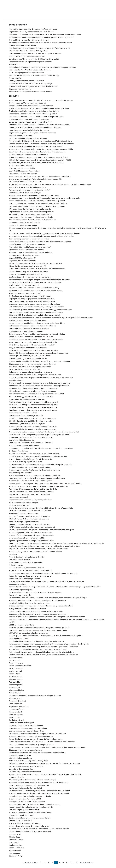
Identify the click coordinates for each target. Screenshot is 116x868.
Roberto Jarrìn (15, 674)
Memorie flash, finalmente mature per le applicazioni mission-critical (37, 163)
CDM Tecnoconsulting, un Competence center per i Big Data (33, 405)
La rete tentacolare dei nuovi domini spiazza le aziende (31, 217)
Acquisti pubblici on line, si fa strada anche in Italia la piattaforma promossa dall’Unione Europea (47, 617)
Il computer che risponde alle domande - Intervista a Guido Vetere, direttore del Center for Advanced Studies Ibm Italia (56, 543)
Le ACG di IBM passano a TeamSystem (24, 171)
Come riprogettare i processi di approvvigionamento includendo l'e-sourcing (40, 383)
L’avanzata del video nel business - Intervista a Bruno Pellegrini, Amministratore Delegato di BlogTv (48, 598)
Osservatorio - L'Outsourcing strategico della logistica (30, 481)
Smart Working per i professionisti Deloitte (26, 274)
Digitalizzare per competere (20, 89)
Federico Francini (16, 668)
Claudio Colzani (15, 837)
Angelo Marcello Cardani (19, 706)
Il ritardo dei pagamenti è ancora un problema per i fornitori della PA (36, 312)
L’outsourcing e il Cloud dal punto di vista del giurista (30, 277)
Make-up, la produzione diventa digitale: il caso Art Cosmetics (34, 350)
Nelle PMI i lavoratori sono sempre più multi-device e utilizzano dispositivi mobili (40, 43)
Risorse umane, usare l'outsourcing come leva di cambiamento (34, 195)
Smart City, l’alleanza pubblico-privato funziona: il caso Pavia (33, 426)
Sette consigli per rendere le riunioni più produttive (29, 239)
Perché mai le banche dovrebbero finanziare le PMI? (30, 190)
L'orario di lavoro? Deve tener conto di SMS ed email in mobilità (34, 59)
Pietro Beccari (15, 660)
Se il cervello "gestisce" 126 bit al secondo (25, 182)
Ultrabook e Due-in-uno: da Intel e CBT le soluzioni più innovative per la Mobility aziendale (44, 198)
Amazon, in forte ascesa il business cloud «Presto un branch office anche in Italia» (42, 236)
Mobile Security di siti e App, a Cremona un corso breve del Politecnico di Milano (41, 141)
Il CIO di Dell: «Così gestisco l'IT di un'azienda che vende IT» (32, 345)
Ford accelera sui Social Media (21, 165)
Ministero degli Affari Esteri (20, 505)
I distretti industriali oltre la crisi (21, 815)
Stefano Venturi (15, 671)
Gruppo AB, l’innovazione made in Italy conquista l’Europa (32, 745)
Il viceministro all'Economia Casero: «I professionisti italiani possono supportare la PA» (43, 67)
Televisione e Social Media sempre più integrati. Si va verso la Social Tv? (37, 734)
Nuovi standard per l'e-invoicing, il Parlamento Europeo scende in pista (37, 478)
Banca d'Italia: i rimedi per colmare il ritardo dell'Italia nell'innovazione (36, 739)
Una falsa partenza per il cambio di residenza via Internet (32, 492)
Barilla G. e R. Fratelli (17, 720)
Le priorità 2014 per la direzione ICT (23, 258)
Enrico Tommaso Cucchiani (20, 666)
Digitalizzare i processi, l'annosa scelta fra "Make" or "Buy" (32, 32)
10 (67, 863)
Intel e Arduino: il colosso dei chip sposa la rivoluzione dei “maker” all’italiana (39, 108)
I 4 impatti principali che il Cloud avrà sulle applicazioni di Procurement (37, 206)
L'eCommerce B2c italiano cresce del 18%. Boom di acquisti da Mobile (37, 117)
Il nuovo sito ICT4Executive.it (20, 821)
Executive (14, 96)
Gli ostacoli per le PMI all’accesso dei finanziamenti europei (32, 780)
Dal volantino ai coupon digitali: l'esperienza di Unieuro (30, 372)
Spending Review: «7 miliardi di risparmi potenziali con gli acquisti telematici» (39, 793)
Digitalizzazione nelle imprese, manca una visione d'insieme (33, 364)
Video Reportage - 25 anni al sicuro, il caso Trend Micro (31, 252)
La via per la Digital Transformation (23, 225)
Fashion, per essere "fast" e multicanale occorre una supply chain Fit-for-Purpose (41, 144)
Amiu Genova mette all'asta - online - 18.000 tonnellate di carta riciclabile (38, 486)
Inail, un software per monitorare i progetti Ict (27, 56)
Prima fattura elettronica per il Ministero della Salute (30, 467)
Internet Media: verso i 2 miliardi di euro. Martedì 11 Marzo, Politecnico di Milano (40, 361)
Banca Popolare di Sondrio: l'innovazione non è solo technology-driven (37, 323)
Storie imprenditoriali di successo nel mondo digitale (30, 818)
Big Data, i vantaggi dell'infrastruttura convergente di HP (31, 397)
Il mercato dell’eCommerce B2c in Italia (25, 369)
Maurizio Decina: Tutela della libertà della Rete (27, 557)
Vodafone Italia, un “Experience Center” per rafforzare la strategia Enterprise (39, 386)
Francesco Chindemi (17, 701)
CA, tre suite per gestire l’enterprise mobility (26, 73)
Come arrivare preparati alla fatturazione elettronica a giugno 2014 (36, 179)
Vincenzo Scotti (15, 698)
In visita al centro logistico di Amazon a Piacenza (28, 155)
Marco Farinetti (15, 78)
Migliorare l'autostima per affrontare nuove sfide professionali (34, 402)
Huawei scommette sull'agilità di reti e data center (29, 130)
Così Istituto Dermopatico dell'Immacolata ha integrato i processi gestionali (39, 628)
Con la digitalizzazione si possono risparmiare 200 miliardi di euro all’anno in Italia (41, 508)
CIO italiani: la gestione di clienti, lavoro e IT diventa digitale (33, 220)
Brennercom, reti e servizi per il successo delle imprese (31, 437)
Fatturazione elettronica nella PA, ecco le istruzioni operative (33, 114)
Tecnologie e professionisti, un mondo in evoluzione (30, 356)
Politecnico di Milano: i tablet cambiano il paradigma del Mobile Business (38, 600)
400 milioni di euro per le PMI (20, 758)
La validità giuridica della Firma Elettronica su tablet (29, 603)
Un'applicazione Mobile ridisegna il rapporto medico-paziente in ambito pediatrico (42, 37)
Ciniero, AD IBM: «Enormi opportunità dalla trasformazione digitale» (35, 315)
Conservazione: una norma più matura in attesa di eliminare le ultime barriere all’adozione (45, 35)
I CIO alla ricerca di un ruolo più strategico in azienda (30, 796)
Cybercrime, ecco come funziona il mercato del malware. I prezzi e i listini (38, 157)
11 (71, 863)
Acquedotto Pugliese (17, 584)
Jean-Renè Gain (16, 704)
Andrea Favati (15, 64)
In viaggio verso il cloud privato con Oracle (26, 331)
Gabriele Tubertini (16, 380)
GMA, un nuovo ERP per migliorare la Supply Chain (29, 761)
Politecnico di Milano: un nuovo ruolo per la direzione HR (31, 736)
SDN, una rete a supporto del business (24, 445)
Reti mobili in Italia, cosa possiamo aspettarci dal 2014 (30, 214)
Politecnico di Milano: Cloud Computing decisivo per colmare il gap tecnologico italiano (44, 647)
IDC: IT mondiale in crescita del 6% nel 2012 (26, 766)
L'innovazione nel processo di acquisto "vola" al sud (29, 826)
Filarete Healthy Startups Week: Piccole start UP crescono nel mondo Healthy (40, 125)
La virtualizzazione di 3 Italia (20, 755)
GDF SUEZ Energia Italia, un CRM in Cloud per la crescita (31, 421)
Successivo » (87, 863)
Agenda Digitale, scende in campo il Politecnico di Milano (32, 541)
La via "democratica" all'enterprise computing (27, 244)
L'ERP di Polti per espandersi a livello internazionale (29, 633)
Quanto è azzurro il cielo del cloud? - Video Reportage (31, 83)
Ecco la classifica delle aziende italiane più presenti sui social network (37, 641)
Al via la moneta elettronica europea (24, 503)
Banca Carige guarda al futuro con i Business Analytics (31, 532)
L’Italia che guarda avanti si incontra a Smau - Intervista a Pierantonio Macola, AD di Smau (45, 546)
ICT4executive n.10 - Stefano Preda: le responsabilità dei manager (35, 592)
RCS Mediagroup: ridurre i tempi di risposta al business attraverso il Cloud (38, 649)
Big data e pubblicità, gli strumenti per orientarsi (28, 138)
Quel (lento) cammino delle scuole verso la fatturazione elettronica (36, 339)
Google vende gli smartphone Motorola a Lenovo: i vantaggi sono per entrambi (40, 310)
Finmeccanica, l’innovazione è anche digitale (27, 424)
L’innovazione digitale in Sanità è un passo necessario (30, 832)
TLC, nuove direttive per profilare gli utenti (26, 462)
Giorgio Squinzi (15, 693)
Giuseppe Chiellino (16, 690)
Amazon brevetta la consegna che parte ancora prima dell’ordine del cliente (40, 280)
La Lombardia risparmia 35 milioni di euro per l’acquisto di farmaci (35, 54)
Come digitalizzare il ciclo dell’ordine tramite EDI (28, 187)
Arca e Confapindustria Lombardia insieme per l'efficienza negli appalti (37, 201)
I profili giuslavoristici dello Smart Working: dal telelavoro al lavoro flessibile (38, 456)
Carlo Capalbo (15, 717)
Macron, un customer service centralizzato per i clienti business (34, 454)
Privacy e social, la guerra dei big (22, 168)
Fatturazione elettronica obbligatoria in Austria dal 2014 (31, 571)
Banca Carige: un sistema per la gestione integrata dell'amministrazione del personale (43, 573)
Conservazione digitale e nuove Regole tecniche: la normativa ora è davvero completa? (44, 432)
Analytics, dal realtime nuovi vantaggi (24, 285)
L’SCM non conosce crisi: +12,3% (21, 625)
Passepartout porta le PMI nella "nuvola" (25, 223)
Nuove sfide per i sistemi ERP (20, 595)
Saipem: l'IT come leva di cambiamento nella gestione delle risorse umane (39, 549)
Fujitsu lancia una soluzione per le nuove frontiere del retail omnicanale (37, 269)
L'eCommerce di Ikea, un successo (23, 174)
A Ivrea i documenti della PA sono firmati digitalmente (31, 459)
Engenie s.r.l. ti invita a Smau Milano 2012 (25, 799)
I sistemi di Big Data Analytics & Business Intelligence (30, 70)
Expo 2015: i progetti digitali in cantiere (24, 522)
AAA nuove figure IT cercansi (21, 473)
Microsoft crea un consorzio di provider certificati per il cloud (33, 29)
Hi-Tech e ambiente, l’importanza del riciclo (27, 568)
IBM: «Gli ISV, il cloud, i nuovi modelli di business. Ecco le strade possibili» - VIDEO (40, 160)
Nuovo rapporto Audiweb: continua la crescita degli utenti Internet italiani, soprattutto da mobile (47, 747)
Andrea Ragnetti (16, 685)
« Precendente (30, 863)
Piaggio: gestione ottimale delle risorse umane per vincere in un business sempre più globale (46, 636)
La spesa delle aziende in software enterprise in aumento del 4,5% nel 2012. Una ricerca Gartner (47, 581)
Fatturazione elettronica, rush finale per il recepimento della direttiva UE (38, 753)
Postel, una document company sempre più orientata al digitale (35, 475)
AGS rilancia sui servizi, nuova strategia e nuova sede (30, 367)
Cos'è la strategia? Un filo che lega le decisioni (27, 103)
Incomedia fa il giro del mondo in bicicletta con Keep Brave (33, 429)
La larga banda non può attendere (23, 45)
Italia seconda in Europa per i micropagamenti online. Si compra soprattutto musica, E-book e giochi (49, 644)
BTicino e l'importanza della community (25, 772)
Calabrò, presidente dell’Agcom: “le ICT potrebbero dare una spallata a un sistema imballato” (46, 484)
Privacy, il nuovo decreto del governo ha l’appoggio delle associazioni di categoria (41, 530)
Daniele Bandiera (16, 845)
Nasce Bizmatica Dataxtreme (21, 136)
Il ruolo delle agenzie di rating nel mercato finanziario (30, 576)
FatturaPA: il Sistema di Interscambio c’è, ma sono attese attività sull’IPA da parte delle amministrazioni (50, 185)
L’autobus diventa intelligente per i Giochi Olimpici (29, 785)
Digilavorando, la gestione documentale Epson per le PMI (31, 212)
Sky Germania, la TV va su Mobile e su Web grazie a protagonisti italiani (37, 334)
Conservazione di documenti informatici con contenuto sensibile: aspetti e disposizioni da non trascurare (51, 318)
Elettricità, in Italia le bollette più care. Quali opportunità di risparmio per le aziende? (42, 742)
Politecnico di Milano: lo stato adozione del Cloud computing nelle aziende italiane (42, 652)
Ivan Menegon (15, 853)
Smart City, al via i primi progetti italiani (25, 579)
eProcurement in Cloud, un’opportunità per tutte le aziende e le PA (36, 291)
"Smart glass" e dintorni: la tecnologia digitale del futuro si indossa (35, 127)
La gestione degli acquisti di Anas (22, 769)
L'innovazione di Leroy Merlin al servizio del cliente (29, 272)
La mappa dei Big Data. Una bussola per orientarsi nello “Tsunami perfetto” (39, 204)
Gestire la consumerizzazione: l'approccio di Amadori (30, 296)
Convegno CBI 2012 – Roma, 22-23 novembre (27, 802)
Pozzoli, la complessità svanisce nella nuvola (27, 81)
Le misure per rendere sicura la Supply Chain (27, 731)
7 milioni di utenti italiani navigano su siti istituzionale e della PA (34, 111)
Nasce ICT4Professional (18, 497)
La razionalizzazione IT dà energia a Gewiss (26, 416)
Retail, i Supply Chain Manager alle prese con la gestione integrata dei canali (39, 435)
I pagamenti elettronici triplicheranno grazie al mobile (30, 62)
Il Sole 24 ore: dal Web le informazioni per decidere (29, 519)
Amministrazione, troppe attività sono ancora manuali (31, 92)
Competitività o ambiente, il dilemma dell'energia (29, 40)
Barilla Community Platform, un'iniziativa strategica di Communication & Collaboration (44, 655)
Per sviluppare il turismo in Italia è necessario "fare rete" (31, 443)
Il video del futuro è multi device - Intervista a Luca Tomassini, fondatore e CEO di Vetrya (44, 764)
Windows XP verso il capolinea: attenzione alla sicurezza (31, 337)
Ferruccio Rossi (15, 834)
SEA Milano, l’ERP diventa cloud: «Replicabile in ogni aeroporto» (33, 388)
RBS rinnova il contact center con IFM (24, 513)
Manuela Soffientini (17, 709)
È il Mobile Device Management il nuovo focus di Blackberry (33, 391)
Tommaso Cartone (17, 840)
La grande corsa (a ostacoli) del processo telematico (30, 122)
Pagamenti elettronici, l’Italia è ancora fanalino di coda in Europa (35, 804)
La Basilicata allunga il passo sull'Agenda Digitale (28, 359)
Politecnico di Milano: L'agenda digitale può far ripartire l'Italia (33, 489)
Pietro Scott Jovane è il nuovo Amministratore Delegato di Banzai (35, 696)
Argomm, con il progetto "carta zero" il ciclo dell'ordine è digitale (35, 470)
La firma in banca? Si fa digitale (22, 723)
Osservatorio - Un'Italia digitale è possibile (26, 562)
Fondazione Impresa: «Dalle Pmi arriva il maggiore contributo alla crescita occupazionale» (44, 233)
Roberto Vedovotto (17, 848)
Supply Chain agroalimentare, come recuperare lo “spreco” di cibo (35, 552)
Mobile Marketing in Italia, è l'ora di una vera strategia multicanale (35, 282)
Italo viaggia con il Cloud (19, 639)
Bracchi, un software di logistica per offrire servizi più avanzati (34, 86)
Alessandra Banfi (16, 712)
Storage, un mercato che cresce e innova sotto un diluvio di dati (35, 304)
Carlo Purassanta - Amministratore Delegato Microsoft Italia (33, 342)
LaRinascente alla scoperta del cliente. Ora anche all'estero (33, 326)
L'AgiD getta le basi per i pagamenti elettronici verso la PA (32, 299)
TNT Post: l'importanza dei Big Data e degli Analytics (30, 516)
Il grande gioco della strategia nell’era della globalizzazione (32, 301)
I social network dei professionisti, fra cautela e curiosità (31, 807)
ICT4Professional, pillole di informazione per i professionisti (32, 527)
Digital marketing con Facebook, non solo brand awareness (33, 133)
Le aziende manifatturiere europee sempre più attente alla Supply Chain (38, 630)
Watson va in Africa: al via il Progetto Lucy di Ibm (28, 51)
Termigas (13, 554)
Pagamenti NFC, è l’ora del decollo (23, 261)
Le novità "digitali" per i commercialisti (24, 810)
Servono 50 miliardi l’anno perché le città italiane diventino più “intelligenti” (39, 783)
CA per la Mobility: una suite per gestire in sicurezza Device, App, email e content (41, 378)
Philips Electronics (16, 565)
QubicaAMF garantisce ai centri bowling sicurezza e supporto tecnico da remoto (41, 100)
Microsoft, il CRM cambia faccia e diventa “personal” (30, 247)
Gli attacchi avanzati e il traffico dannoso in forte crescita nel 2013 (35, 263)
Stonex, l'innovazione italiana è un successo (26, 250)
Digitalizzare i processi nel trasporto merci (26, 750)
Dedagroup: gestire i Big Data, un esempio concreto (30, 524)
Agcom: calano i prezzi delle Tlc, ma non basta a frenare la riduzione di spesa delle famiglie (45, 774)
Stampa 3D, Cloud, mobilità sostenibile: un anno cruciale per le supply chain (39, 353)
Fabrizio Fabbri (15, 682)
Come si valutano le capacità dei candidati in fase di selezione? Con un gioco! (40, 242)
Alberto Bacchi (15, 851)
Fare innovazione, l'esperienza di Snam (24, 255)
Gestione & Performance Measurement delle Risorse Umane (33, 407)
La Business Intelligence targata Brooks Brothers (28, 728)
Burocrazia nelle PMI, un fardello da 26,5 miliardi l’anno (30, 812)
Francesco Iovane (16, 663)
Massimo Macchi (16, 677)
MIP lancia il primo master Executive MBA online (28, 320)
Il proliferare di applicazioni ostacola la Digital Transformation (33, 410)
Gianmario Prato (16, 856)
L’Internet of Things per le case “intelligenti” (26, 726)
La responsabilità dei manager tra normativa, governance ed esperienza (38, 614)
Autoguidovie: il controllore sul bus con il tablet (28, 609)
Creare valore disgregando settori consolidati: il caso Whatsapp (34, 75)
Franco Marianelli (16, 658)
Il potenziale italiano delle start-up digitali (25, 788)
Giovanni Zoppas (16, 679)
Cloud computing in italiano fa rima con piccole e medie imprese (35, 375)
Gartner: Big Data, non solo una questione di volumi (29, 494)
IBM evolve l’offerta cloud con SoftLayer (25, 193)
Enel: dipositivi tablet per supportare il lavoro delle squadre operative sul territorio (41, 606)
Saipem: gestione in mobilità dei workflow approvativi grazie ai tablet (36, 611)
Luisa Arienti (14, 842)
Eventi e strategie (18, 25)
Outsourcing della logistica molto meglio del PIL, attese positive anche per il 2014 (41, 149)
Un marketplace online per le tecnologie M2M (27, 538)
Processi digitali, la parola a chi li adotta (25, 823)
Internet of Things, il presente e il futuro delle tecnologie (31, 535)
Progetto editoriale (17, 777)
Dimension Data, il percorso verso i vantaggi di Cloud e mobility (34, 288)
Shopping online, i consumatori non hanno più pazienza (31, 106)
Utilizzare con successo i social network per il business (30, 511)
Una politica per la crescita (20, 560)
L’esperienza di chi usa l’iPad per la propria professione (30, 500)
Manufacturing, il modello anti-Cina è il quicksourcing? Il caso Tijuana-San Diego (41, 448)
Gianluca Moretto (16, 715)
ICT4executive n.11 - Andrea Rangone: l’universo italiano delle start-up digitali (39, 791)
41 (76, 863)
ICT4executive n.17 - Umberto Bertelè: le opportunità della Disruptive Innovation (41, 465)
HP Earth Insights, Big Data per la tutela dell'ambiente (30, 209)
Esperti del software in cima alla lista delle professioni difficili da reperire (37, 152)
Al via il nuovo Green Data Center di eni (25, 293)
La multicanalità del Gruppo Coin (22, 440)
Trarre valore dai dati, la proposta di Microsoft (27, 399)
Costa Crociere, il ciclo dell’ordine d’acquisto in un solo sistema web (36, 146)
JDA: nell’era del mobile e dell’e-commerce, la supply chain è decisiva (37, 307)
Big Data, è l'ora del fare (19, 451)
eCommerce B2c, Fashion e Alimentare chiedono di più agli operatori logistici (40, 176)
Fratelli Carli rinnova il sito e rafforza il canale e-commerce (32, 418)
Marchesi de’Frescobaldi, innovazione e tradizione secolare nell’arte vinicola (39, 829)
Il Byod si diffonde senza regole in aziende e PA (28, 266)
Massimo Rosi (14, 687)
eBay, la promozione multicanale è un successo (28, 348)
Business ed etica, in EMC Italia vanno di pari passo (29, 119)
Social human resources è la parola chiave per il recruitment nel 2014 (37, 394)
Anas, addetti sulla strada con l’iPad (23, 413)
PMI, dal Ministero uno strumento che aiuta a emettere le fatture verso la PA (39, 48)
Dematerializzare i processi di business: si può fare (29, 329)
